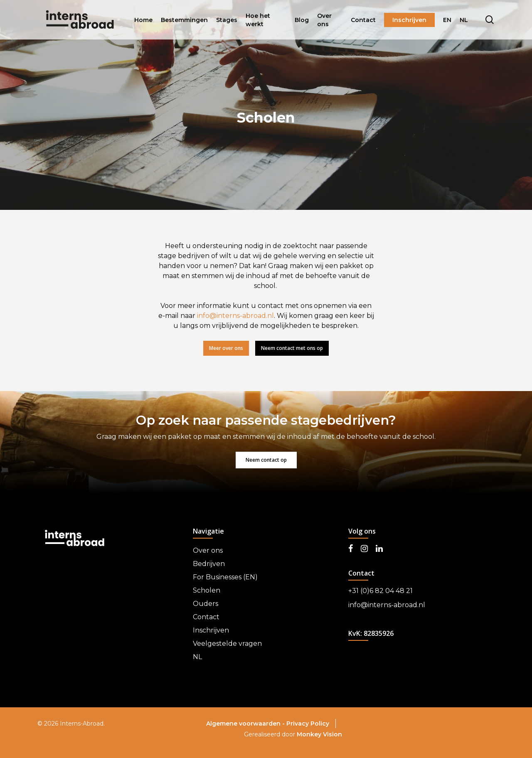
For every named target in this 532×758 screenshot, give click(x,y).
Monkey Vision (319, 734)
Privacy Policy (308, 724)
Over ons (208, 550)
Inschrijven (211, 630)
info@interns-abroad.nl (235, 316)
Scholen (207, 590)
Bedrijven (209, 564)
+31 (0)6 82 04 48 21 (381, 591)
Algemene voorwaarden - (246, 724)
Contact (206, 617)
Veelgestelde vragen (227, 644)
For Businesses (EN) (225, 577)
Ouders (206, 604)
